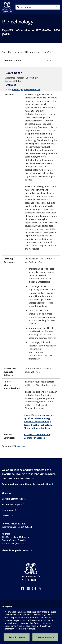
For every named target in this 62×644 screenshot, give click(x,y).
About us (6, 493)
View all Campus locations (16, 550)
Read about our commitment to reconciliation (26, 484)
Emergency (7, 607)
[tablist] (38, 7)
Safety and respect (12, 504)
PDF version (19, 446)
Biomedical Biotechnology (38, 425)
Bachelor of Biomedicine (37, 434)
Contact (6, 516)
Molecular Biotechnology (37, 421)
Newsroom (8, 510)
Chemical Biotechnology (37, 428)
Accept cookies (17, 637)
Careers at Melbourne (13, 499)
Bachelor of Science (34, 438)
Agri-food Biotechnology (37, 418)
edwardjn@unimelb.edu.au (26, 89)
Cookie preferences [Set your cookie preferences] (45, 637)
